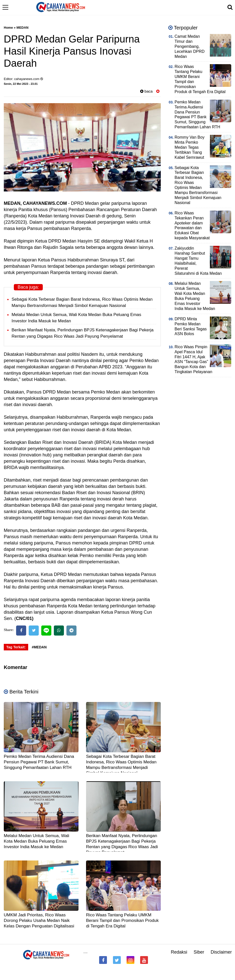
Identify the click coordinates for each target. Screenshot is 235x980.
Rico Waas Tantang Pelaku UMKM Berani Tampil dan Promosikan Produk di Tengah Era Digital (122, 920)
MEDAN (23, 28)
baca (146, 91)
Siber (199, 952)
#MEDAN (39, 647)
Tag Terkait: (16, 647)
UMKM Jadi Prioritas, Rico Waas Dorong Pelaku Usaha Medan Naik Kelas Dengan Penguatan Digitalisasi (39, 920)
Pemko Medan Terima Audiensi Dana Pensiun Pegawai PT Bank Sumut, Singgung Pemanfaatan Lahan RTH (39, 762)
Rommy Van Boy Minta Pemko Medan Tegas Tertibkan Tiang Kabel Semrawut (190, 147)
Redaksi (179, 952)
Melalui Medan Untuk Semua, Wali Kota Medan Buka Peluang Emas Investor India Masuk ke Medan (36, 841)
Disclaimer (221, 952)
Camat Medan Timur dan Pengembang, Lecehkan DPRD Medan (190, 46)
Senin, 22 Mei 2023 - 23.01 (21, 84)
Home (8, 28)
